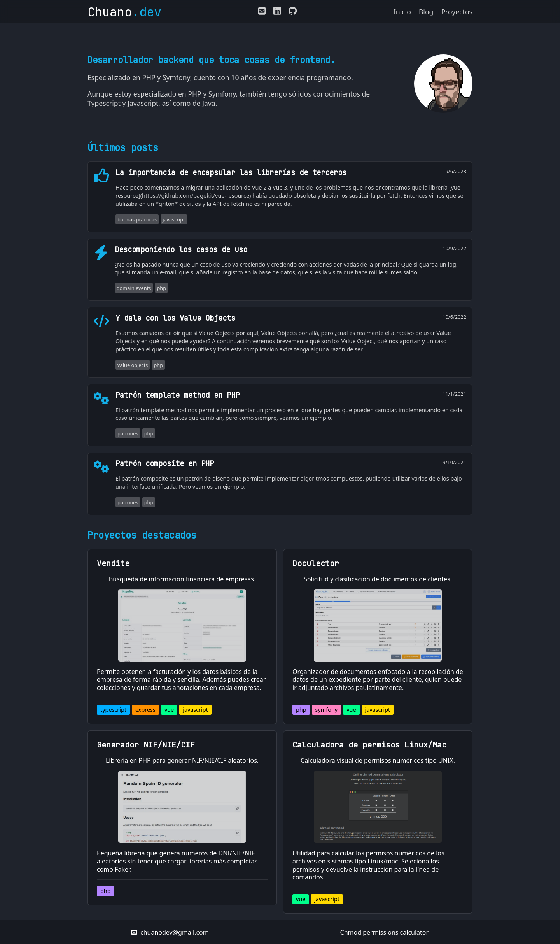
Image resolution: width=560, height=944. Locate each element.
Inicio (402, 12)
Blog (426, 12)
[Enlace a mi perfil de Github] (291, 12)
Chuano (124, 12)
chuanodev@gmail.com (170, 932)
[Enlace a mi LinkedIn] (277, 12)
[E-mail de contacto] (262, 12)
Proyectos (457, 12)
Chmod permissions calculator (385, 932)
